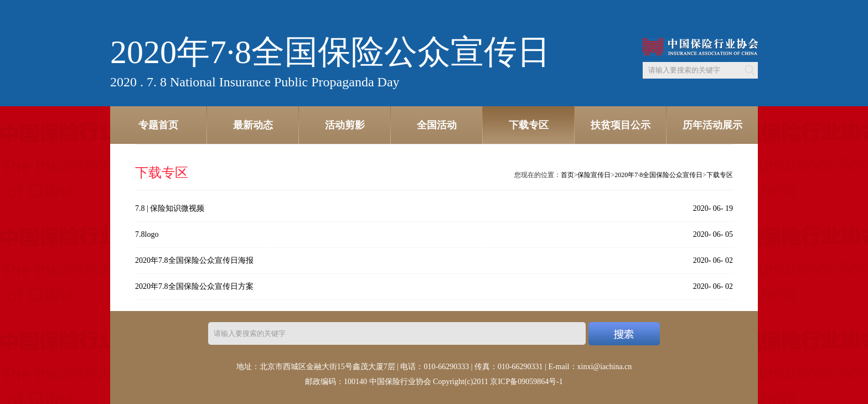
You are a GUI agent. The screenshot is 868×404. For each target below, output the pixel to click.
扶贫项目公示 (621, 125)
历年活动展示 (712, 125)
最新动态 (253, 125)
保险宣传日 (594, 175)
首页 (567, 175)
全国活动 (437, 125)
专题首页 (158, 125)
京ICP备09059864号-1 (526, 382)
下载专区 (529, 125)
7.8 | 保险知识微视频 (170, 208)
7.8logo (147, 234)
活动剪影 (345, 125)
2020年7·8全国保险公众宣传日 (658, 175)
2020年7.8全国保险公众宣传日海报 (194, 260)
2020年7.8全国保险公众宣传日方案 (194, 286)
